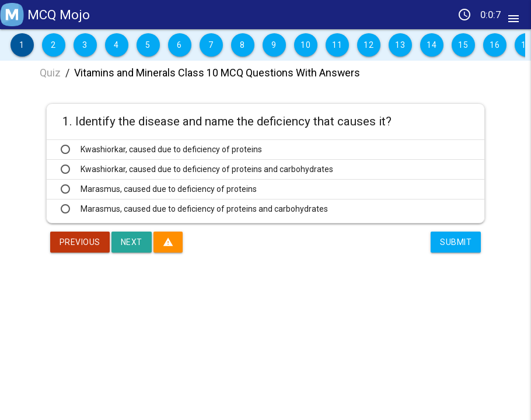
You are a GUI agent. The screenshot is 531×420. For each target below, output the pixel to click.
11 (337, 45)
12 (368, 45)
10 (305, 45)
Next (132, 242)
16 (495, 45)
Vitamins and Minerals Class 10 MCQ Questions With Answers (217, 73)
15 (463, 45)
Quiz (50, 73)
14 (432, 45)
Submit (456, 242)
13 (400, 45)
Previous (80, 242)
